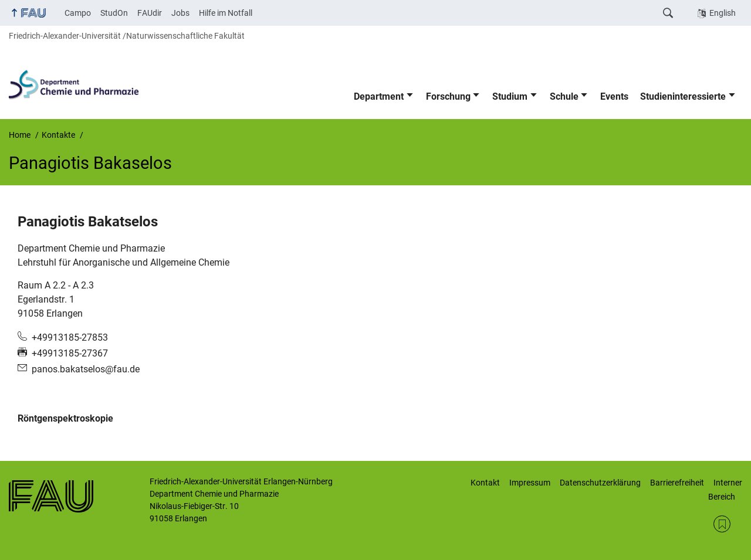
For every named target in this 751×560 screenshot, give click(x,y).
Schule (564, 96)
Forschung (448, 96)
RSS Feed (722, 524)
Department (379, 96)
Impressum (530, 483)
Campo (78, 13)
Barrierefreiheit (677, 483)
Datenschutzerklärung (600, 483)
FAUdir (150, 13)
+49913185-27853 (70, 337)
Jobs (180, 13)
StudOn (114, 13)
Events (614, 96)
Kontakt (485, 483)
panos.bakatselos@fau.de (86, 369)
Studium (510, 96)
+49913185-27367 (70, 353)
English (723, 13)
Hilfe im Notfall (226, 13)
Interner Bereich (725, 490)
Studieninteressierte (683, 96)
